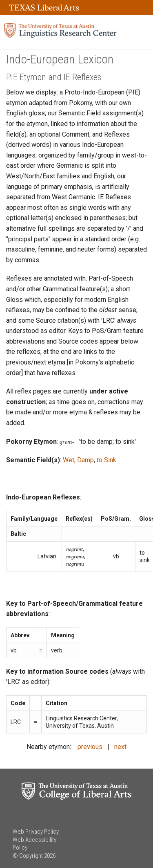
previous (90, 747)
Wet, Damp (78, 460)
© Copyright (28, 856)
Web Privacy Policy (36, 832)
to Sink (106, 460)
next (120, 747)
